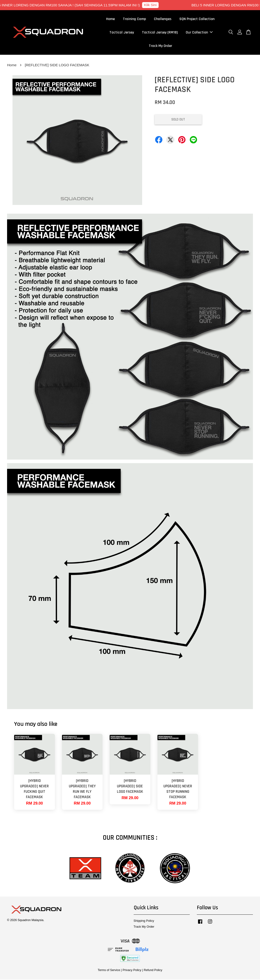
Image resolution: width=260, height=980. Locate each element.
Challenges (163, 19)
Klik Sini (152, 5)
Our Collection (199, 33)
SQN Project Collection (197, 19)
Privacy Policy (132, 970)
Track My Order (160, 46)
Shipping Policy (144, 921)
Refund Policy (153, 970)
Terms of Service (109, 970)
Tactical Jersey (122, 33)
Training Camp (134, 19)
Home (110, 19)
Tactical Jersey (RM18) (160, 33)
